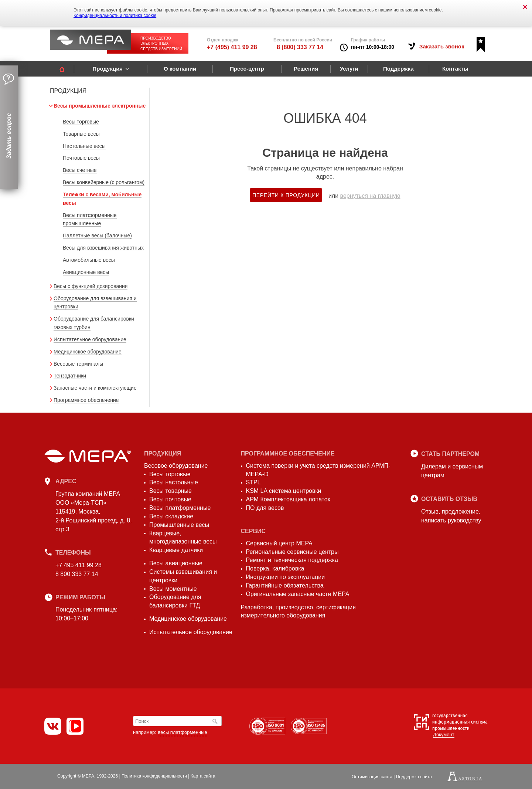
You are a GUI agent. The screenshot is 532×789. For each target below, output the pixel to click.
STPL (253, 482)
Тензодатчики (70, 376)
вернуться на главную (370, 196)
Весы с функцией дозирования (91, 286)
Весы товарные (170, 491)
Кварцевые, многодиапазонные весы (183, 538)
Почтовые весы (81, 158)
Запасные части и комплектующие (95, 388)
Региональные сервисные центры (292, 552)
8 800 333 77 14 (77, 574)
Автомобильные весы (89, 260)
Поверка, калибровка (275, 568)
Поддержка (398, 69)
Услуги (349, 69)
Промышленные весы (179, 525)
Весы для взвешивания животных (103, 248)
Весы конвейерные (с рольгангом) (104, 182)
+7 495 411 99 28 (79, 565)
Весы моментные (173, 589)
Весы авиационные (176, 563)
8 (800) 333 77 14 (300, 47)
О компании (180, 69)
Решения (306, 69)
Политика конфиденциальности (154, 776)
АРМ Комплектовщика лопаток (288, 499)
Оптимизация (372, 777)
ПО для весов (265, 508)
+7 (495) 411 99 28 (232, 47)
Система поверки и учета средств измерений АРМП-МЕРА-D (318, 470)
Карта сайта (203, 776)
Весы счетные (80, 170)
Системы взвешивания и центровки (183, 576)
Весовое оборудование (176, 466)
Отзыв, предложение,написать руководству (451, 516)
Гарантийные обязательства (285, 585)
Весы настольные (174, 482)
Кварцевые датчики (176, 550)
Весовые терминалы (78, 364)
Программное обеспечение (86, 400)
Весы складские (171, 516)
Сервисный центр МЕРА (279, 543)
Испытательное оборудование (90, 339)
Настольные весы (84, 146)
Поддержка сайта (414, 777)
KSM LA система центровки (284, 491)
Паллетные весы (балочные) (97, 236)
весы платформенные (182, 732)
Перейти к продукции (286, 195)
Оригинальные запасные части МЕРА (298, 594)
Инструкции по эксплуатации (286, 577)
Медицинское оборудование (88, 352)
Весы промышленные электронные (100, 106)
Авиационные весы (86, 272)
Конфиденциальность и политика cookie (115, 16)
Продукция (108, 69)
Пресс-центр (247, 69)
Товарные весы (81, 134)
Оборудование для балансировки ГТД (175, 601)
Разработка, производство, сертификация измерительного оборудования (298, 612)
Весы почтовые (170, 499)
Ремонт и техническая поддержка (292, 560)
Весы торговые (81, 122)
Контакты (455, 69)
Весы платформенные (180, 508)
